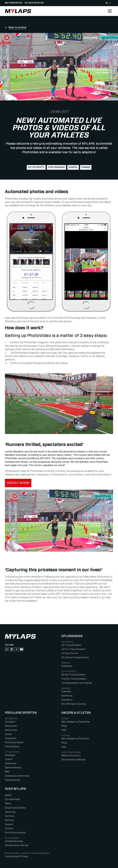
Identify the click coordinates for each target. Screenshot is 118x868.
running (86, 167)
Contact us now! (18, 483)
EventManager (56, 167)
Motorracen (11, 726)
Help (64, 730)
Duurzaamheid (12, 799)
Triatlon (9, 759)
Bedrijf (8, 795)
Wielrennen (11, 763)
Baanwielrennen (13, 768)
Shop (64, 726)
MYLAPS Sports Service (74, 704)
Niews (8, 804)
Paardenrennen (13, 780)
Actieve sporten (34, 3)
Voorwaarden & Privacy (17, 856)
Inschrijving (67, 696)
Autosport (10, 722)
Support (9, 824)
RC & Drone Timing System (75, 658)
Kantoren (10, 816)
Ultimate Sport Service (17, 845)
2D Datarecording (14, 841)
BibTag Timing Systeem (73, 675)
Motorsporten (14, 3)
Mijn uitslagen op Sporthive (75, 739)
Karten (8, 734)
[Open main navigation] (110, 11)
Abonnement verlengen (73, 760)
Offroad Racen (12, 747)
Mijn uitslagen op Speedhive (76, 722)
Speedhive (67, 666)
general (73, 167)
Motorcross (11, 730)
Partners (9, 820)
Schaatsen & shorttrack (17, 776)
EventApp (66, 692)
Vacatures (10, 812)
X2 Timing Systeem (71, 645)
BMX (7, 772)
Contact (9, 829)
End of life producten (15, 833)
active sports (36, 167)
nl (108, 3)
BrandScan (67, 700)
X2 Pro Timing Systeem (73, 649)
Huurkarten (11, 738)
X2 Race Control (70, 653)
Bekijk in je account (71, 756)
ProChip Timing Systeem (74, 679)
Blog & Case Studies (15, 808)
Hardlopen (10, 755)
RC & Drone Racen (14, 742)
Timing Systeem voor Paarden (77, 683)
